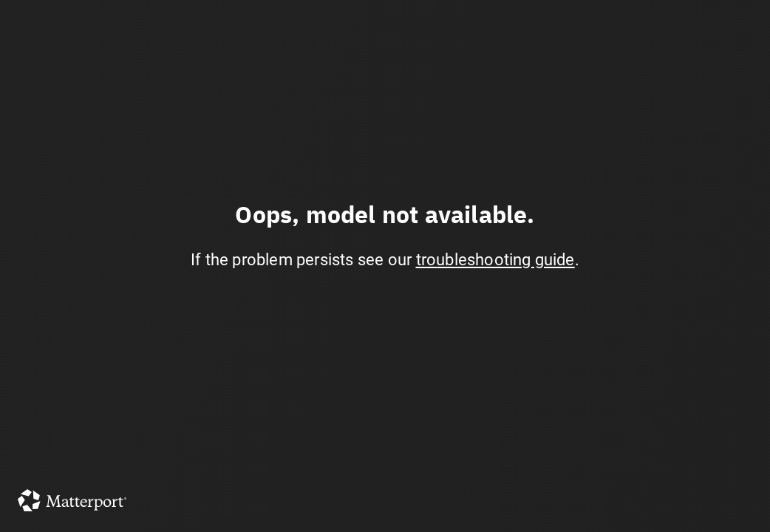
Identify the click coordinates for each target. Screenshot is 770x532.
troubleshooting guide (495, 260)
